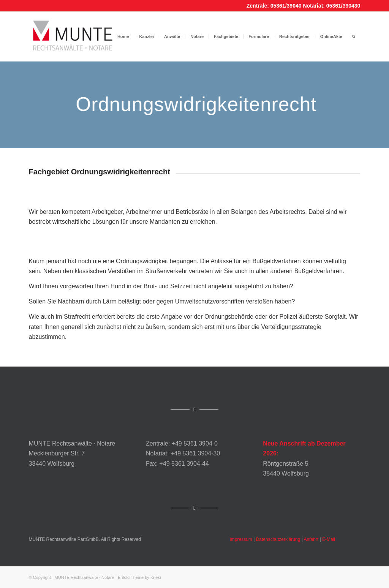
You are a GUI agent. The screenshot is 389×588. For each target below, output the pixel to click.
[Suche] (354, 36)
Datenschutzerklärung (278, 539)
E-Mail (329, 539)
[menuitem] (123, 36)
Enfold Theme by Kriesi (139, 577)
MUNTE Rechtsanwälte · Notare (85, 577)
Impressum (241, 539)
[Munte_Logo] (73, 36)
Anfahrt (311, 539)
